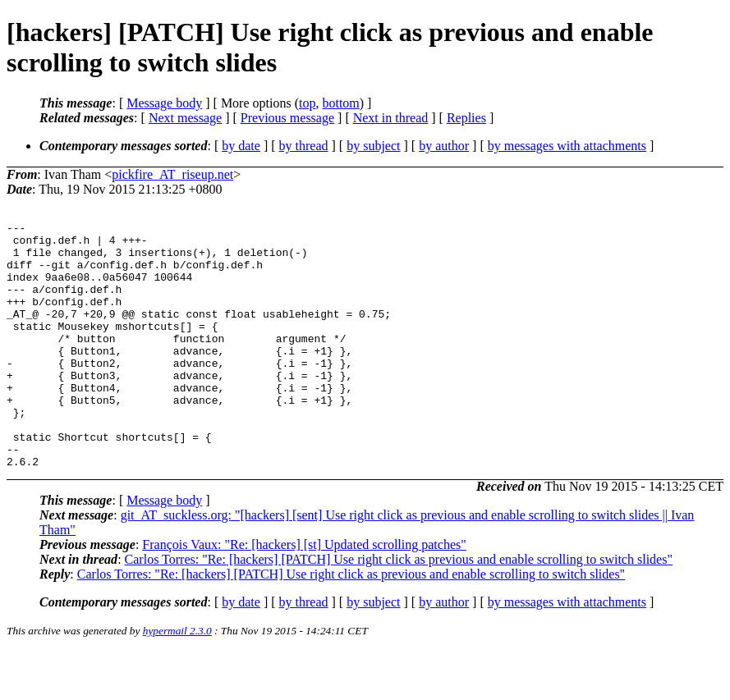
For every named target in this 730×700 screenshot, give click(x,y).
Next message (185, 118)
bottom (340, 103)
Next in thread (391, 118)
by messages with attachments (567, 146)
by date (241, 146)
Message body (164, 103)
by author (444, 146)
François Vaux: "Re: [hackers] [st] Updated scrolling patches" (304, 594)
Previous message (287, 118)
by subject (373, 146)
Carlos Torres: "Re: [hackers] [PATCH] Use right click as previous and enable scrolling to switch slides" (399, 608)
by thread (304, 146)
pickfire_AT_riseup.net (172, 174)
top (307, 103)
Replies (466, 118)
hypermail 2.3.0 (177, 680)
